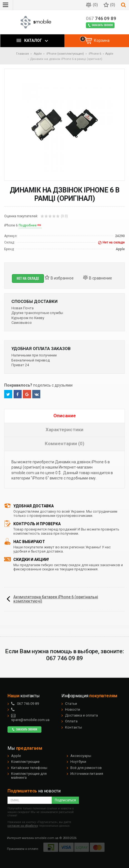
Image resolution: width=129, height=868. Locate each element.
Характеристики (64, 430)
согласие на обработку (23, 826)
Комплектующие (25, 762)
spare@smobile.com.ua (30, 718)
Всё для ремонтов (86, 768)
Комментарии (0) (64, 443)
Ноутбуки (78, 762)
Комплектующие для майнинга (29, 776)
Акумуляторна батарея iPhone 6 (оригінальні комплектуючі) (56, 599)
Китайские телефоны (29, 768)
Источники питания (87, 774)
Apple (109, 54)
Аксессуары (81, 756)
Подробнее (28, 225)
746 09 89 (101, 19)
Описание (65, 416)
